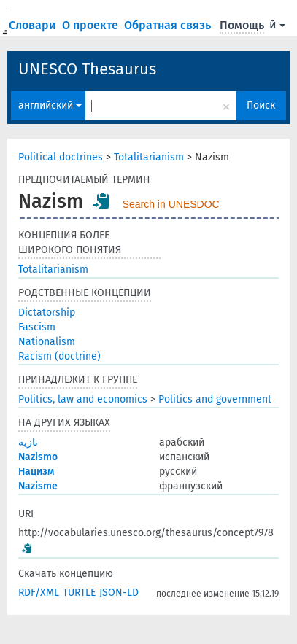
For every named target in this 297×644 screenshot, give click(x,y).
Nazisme (38, 486)
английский (50, 105)
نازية (28, 442)
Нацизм (36, 472)
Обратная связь (169, 25)
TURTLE (79, 593)
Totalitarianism (149, 157)
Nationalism (47, 342)
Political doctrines (61, 157)
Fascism (37, 327)
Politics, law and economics (83, 399)
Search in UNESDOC (171, 204)
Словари (34, 25)
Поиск (261, 105)
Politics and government (215, 399)
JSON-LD (119, 593)
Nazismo (38, 457)
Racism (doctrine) (59, 356)
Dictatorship (47, 313)
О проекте (92, 25)
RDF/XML (39, 593)
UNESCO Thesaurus (87, 69)
